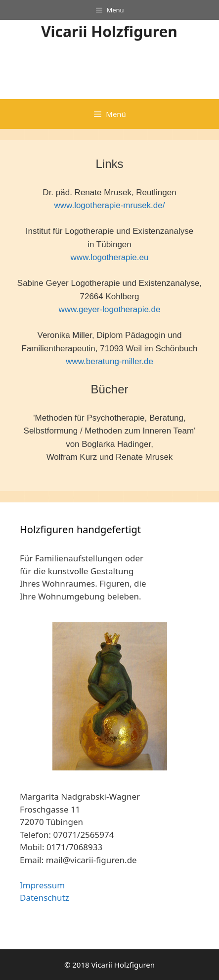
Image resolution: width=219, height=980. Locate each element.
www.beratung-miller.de (109, 361)
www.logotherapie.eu (110, 257)
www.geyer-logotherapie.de (109, 309)
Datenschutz (44, 898)
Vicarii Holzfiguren (109, 31)
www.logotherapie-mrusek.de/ (110, 205)
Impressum (42, 885)
